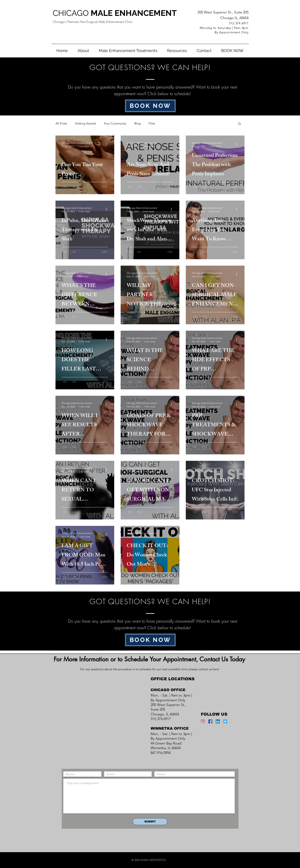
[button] (128, 51)
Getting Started (85, 123)
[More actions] (108, 144)
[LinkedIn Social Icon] (218, 721)
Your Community (115, 123)
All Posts (61, 123)
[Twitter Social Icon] (225, 721)
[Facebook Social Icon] (210, 721)
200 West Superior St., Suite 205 (223, 12)
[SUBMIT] (150, 822)
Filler (152, 123)
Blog (137, 123)
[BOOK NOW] (150, 106)
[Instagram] (203, 721)
